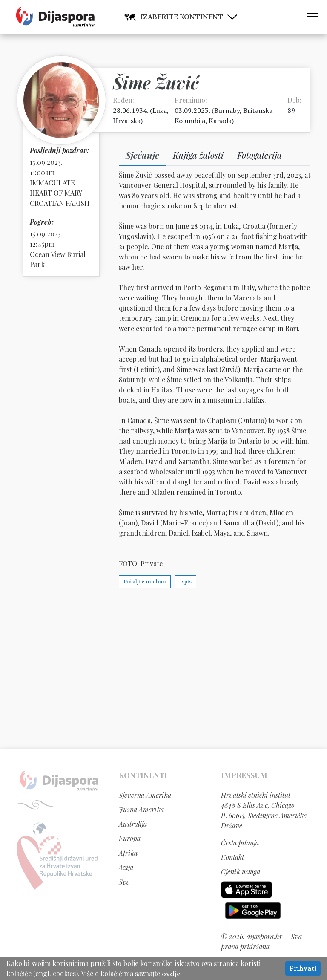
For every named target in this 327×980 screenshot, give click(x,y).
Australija (133, 824)
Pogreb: (42, 222)
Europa (130, 838)
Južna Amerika (141, 809)
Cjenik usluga (241, 872)
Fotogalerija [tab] (260, 155)
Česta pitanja (240, 843)
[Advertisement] (163, 668)
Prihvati (303, 968)
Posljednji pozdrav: (59, 150)
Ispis (186, 582)
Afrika (128, 853)
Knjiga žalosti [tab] (198, 155)
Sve (124, 882)
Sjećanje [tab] (142, 155)
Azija (126, 867)
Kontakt (232, 857)
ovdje (171, 974)
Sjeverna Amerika (145, 795)
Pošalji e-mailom (145, 582)
